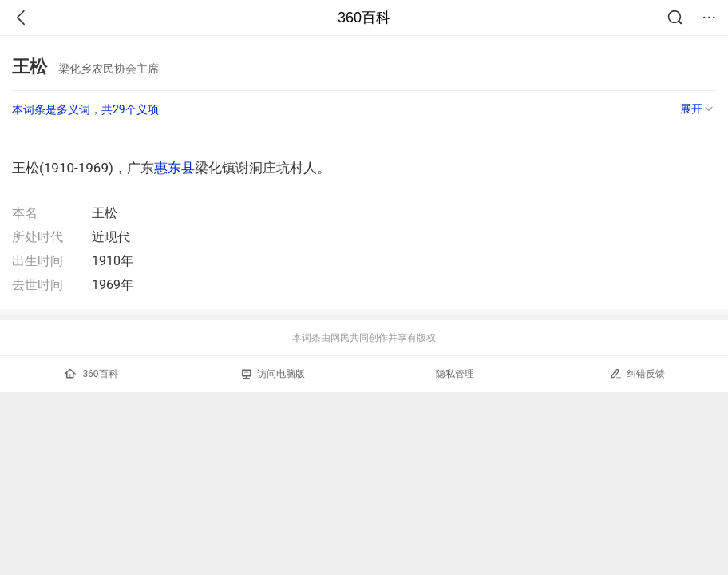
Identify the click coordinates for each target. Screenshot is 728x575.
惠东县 (174, 168)
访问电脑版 (273, 374)
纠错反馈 (637, 373)
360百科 (364, 18)
